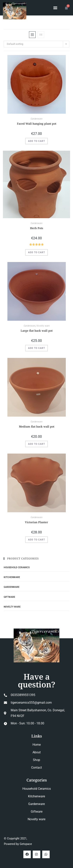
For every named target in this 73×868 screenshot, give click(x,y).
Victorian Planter (36, 522)
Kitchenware (12, 577)
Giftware (9, 597)
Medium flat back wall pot (37, 426)
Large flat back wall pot (37, 331)
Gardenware (36, 119)
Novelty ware (43, 326)
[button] (55, 8)
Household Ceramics (17, 567)
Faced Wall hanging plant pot (37, 124)
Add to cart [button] (36, 141)
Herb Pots (37, 228)
